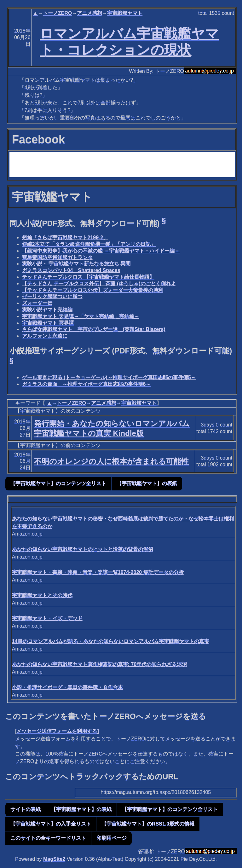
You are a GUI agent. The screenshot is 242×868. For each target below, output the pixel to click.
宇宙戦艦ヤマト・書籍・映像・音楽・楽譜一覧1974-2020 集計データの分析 (98, 572)
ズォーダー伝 (37, 303)
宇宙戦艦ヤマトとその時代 (42, 595)
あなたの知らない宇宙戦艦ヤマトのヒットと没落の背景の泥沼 (83, 549)
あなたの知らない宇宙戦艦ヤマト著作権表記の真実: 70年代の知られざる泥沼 (100, 664)
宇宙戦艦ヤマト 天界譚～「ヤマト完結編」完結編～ (81, 316)
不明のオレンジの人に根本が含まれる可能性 (111, 461)
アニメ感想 (89, 13)
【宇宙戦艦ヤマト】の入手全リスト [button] (51, 824)
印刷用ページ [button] (112, 838)
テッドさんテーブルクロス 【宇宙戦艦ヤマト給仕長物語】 (88, 277)
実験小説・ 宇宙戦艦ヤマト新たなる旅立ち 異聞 (76, 264)
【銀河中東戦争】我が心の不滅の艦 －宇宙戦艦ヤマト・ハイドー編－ (101, 251)
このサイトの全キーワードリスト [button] (48, 838)
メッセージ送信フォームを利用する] (58, 731)
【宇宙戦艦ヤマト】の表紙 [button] (147, 483)
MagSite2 (54, 859)
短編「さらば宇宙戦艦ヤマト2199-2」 (65, 237)
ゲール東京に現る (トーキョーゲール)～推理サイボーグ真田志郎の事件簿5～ (109, 377)
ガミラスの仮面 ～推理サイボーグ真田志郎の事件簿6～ (86, 384)
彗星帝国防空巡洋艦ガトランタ (57, 257)
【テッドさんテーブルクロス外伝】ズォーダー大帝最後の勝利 (93, 290)
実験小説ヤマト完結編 (47, 310)
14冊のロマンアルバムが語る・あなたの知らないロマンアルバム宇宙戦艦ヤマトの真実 (111, 641)
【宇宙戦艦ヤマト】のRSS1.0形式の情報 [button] (148, 824)
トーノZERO (57, 13)
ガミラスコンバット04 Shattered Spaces (71, 270)
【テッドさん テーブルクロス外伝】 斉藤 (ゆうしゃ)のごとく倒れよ (99, 284)
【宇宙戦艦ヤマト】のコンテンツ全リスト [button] (58, 483)
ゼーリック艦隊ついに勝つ (52, 296)
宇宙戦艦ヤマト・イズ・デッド (47, 618)
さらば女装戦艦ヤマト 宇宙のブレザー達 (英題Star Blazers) (94, 329)
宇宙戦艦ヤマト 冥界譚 (48, 323)
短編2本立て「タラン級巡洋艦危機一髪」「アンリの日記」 (89, 244)
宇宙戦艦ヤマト (125, 13)
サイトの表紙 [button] (26, 809)
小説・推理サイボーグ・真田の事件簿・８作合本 (67, 687)
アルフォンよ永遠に (45, 336)
